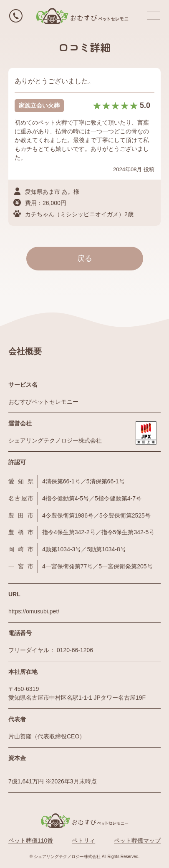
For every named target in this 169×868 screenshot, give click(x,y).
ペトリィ (83, 840)
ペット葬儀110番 (31, 840)
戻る (85, 258)
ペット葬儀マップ (137, 840)
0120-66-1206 (75, 650)
